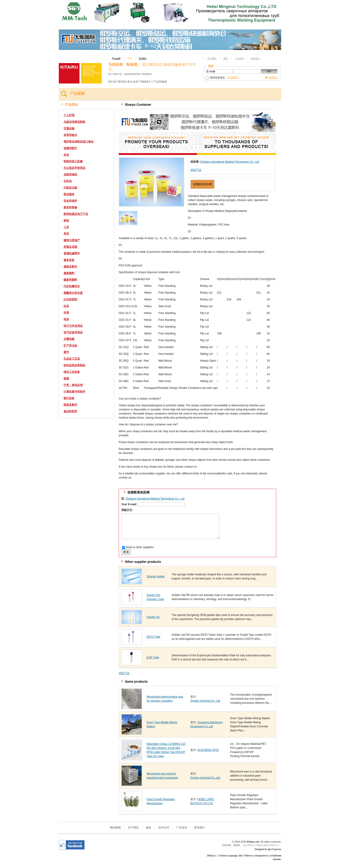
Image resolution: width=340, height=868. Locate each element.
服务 (226, 58)
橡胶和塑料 (70, 280)
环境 (66, 313)
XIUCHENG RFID (208, 750)
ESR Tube (153, 657)
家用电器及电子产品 (76, 214)
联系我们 (256, 58)
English (143, 58)
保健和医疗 (70, 148)
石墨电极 (69, 339)
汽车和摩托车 (72, 286)
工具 (66, 227)
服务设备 (69, 260)
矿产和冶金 (70, 346)
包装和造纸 (70, 174)
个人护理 (69, 115)
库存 (66, 234)
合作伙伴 (164, 828)
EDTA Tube (153, 637)
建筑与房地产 (72, 240)
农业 (66, 155)
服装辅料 (69, 273)
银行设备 (69, 398)
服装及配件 (70, 267)
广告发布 (239, 58)
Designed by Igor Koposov (268, 849)
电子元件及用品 (73, 326)
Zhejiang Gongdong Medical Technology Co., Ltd (230, 162)
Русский (116, 58)
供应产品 (196, 170)
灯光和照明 (70, 299)
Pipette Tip (153, 617)
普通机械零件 (72, 253)
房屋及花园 (70, 247)
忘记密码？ (233, 77)
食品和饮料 (70, 411)
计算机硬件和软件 (74, 392)
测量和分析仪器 (73, 293)
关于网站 (212, 58)
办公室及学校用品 (74, 168)
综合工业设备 (72, 372)
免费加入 (273, 77)
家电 (66, 221)
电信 (66, 319)
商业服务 (69, 194)
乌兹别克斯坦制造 (74, 122)
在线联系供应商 (202, 184)
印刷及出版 (70, 188)
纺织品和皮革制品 (74, 365)
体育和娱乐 (70, 135)
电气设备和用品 (73, 332)
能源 (66, 378)
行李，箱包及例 (73, 385)
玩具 (66, 306)
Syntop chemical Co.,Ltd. (206, 701)
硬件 (66, 352)
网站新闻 (115, 828)
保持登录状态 (215, 78)
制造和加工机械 (73, 161)
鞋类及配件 (70, 405)
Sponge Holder (156, 576)
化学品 (68, 181)
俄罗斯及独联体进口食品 (79, 142)
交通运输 (69, 128)
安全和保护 (70, 201)
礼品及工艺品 (72, 359)
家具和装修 (70, 207)
